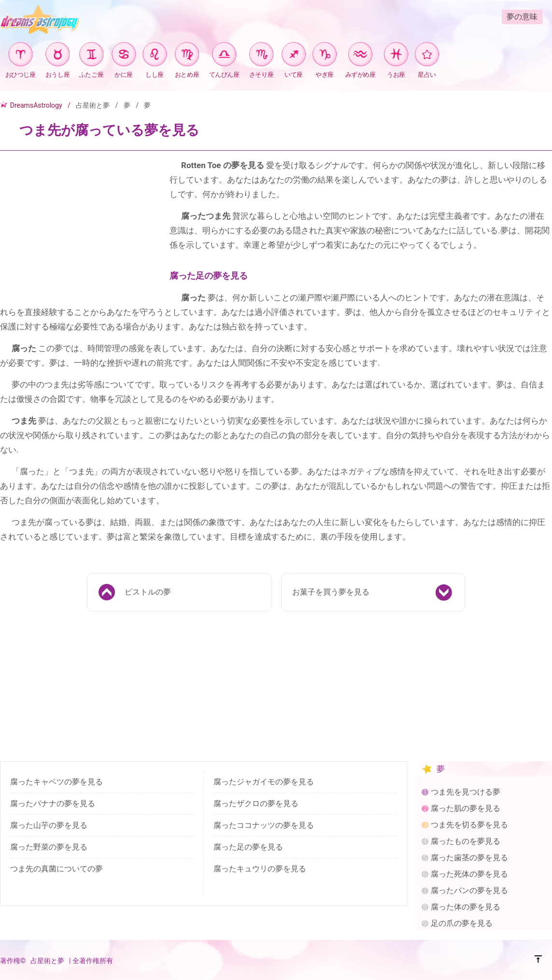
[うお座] (396, 56)
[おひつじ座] (20, 56)
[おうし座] (57, 56)
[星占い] (427, 56)
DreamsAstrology (36, 105)
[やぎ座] (325, 56)
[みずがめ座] (360, 56)
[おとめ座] (187, 56)
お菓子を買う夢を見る (331, 592)
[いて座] (294, 56)
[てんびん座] (224, 56)
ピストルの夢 (148, 592)
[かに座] (124, 56)
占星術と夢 (93, 105)
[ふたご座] (91, 56)
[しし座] (155, 56)
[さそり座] (261, 56)
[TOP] (538, 961)
